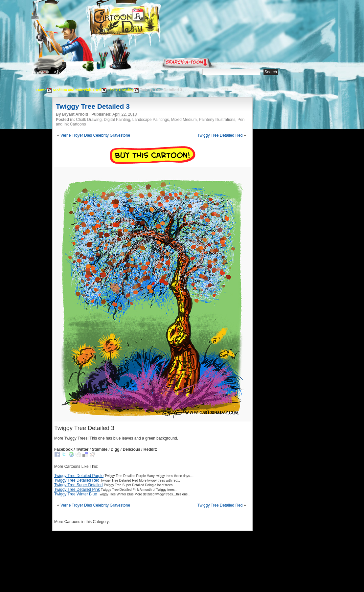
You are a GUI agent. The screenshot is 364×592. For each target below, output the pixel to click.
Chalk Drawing (120, 90)
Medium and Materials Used (77, 90)
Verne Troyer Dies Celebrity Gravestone (95, 135)
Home (38, 72)
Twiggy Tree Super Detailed (78, 485)
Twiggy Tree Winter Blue (76, 494)
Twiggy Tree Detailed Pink (77, 490)
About (59, 72)
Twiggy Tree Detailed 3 (93, 106)
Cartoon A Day (141, 22)
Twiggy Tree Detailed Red (220, 135)
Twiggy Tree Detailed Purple (79, 476)
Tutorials (111, 72)
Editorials (84, 72)
